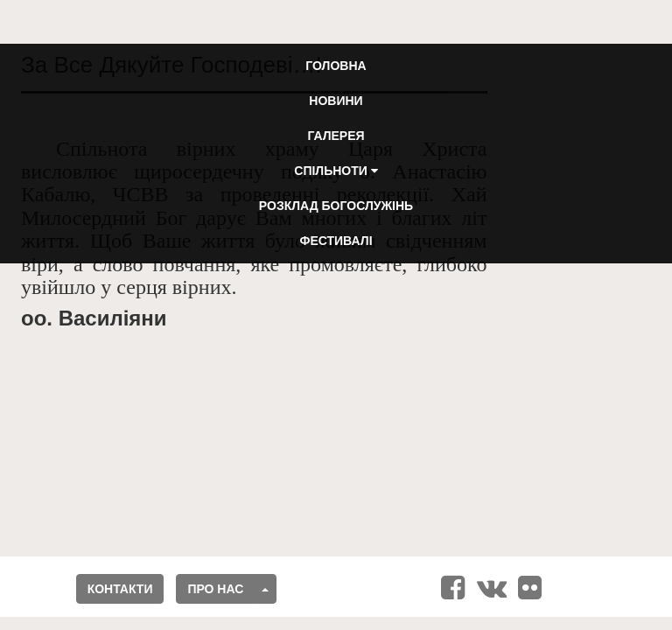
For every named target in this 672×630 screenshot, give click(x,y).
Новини (336, 101)
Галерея (336, 136)
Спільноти (336, 171)
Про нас (215, 589)
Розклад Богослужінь (336, 206)
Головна (336, 66)
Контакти (120, 589)
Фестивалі (336, 241)
